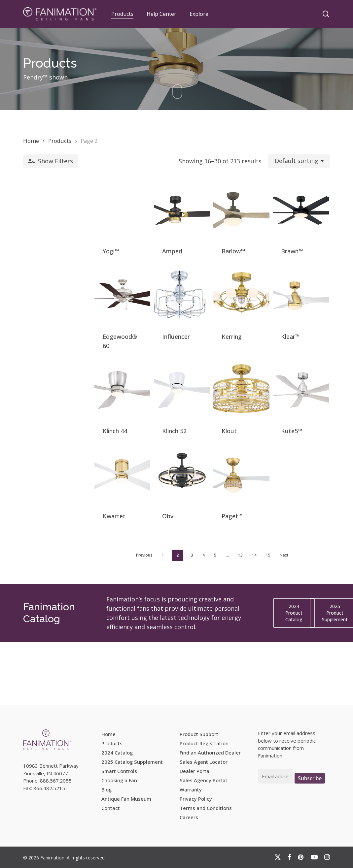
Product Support (199, 734)
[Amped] (137, 219)
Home (31, 141)
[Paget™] (215, 528)
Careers (189, 817)
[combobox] (299, 161)
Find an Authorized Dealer (210, 753)
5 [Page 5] (179, 618)
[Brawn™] (292, 219)
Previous (109, 618)
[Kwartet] (60, 528)
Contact (111, 808)
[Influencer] (137, 322)
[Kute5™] (292, 425)
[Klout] (215, 425)
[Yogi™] (60, 219)
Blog (106, 789)
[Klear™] (292, 322)
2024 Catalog (117, 753)
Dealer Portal (195, 771)
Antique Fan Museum (126, 799)
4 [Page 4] (168, 618)
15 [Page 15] (232, 618)
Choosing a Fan (119, 780)
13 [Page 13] (205, 618)
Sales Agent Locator (204, 762)
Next (248, 618)
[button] (294, 676)
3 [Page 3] (156, 618)
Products (60, 141)
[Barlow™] (215, 219)
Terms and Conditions (206, 808)
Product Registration (204, 743)
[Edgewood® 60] (60, 322)
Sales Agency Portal (203, 780)
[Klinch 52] (137, 425)
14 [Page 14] (219, 618)
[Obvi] (137, 528)
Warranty (191, 789)
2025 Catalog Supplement (132, 762)
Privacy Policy (196, 799)
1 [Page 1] (127, 618)
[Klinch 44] (60, 425)
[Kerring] (215, 322)
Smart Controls (119, 771)
